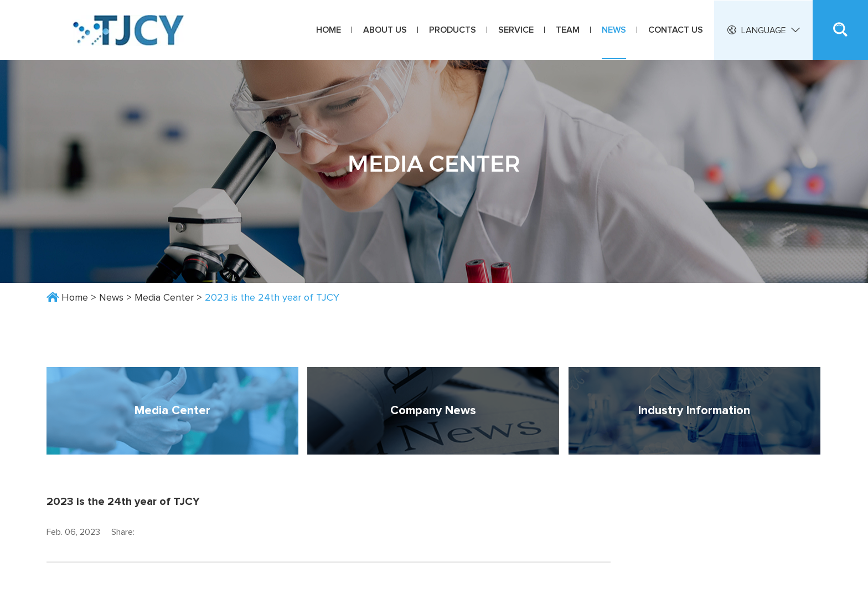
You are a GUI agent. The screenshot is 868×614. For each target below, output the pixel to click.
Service (516, 30)
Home (329, 30)
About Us (385, 30)
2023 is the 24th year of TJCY (272, 298)
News (614, 30)
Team (568, 30)
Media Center (164, 298)
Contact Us (676, 30)
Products (453, 30)
